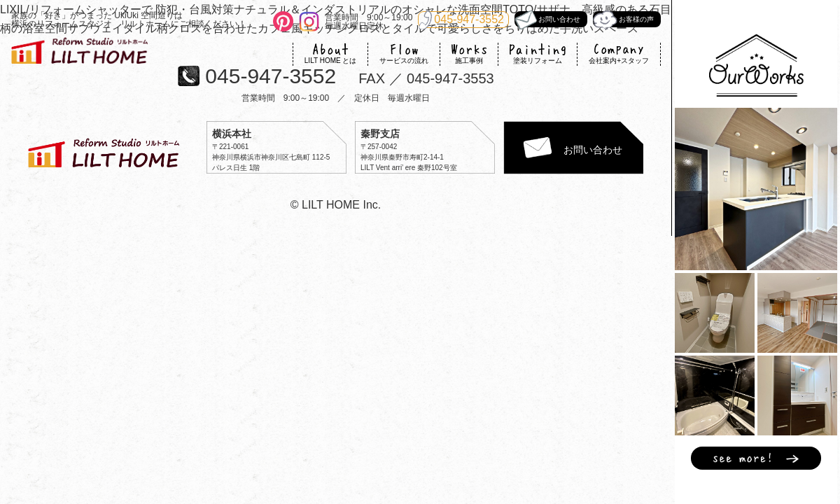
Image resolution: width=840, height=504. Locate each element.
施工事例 (469, 54)
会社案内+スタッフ (619, 54)
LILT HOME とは (331, 54)
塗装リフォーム (538, 54)
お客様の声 (623, 19)
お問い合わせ (547, 19)
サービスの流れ (404, 54)
